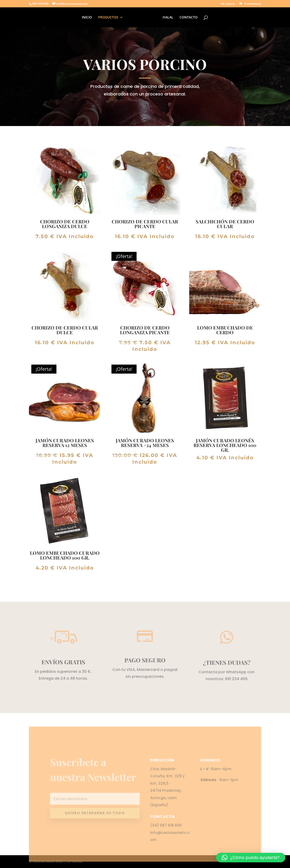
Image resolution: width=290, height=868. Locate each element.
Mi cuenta (228, 4)
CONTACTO (188, 18)
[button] (251, 858)
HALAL (167, 18)
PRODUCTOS (109, 18)
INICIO (88, 18)
